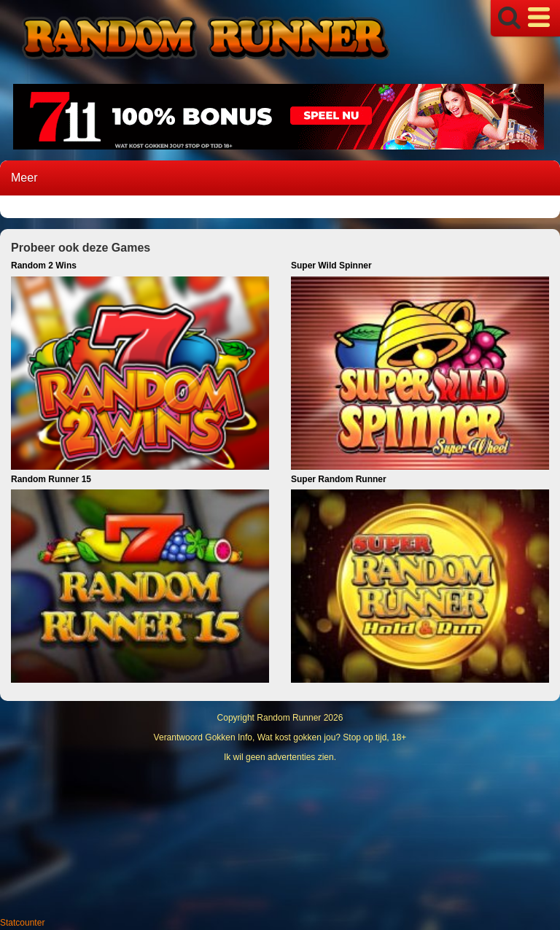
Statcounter (22, 923)
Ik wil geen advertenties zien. (280, 757)
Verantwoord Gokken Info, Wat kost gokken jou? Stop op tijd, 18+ (280, 737)
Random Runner (289, 718)
